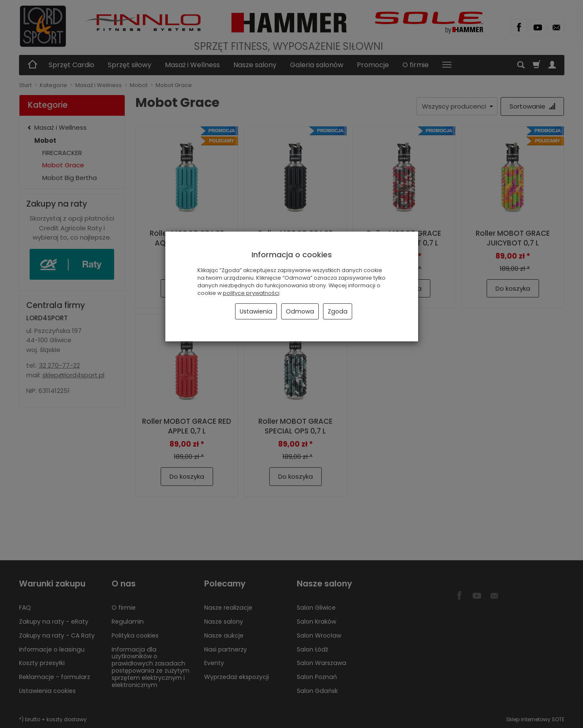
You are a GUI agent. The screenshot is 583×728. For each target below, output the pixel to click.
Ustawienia (256, 311)
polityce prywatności (251, 293)
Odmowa (300, 311)
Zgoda (338, 311)
